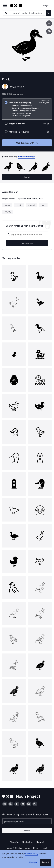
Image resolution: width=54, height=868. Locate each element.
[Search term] (29, 13)
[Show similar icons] (49, 31)
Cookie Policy (32, 854)
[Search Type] (7, 13)
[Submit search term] (49, 13)
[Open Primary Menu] (5, 6)
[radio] (27, 109)
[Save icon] (49, 23)
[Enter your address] (27, 821)
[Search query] (27, 235)
